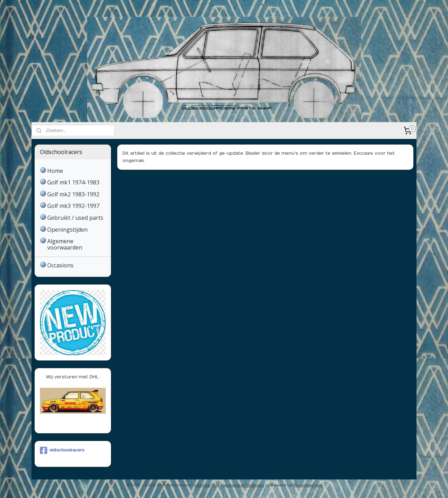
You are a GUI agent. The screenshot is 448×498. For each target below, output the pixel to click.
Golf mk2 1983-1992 (73, 194)
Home (55, 171)
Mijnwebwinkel (307, 485)
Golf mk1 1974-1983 (73, 182)
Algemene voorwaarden (65, 244)
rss (217, 485)
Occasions (60, 265)
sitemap (202, 485)
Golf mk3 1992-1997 (73, 206)
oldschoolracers (62, 450)
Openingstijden (67, 230)
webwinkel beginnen (244, 485)
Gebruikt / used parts (75, 218)
